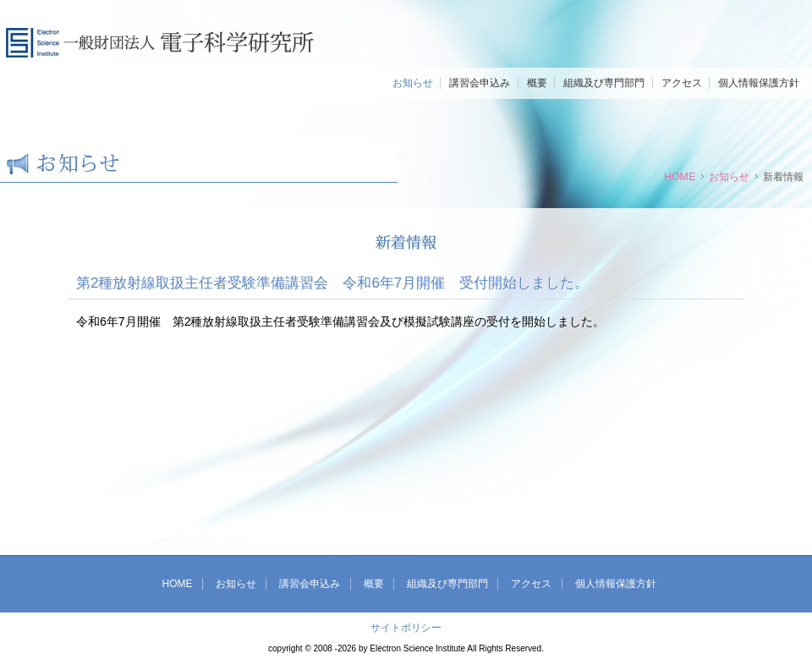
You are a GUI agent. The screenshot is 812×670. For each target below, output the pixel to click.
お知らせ (413, 83)
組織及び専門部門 (604, 83)
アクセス (682, 83)
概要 (537, 83)
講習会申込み (480, 83)
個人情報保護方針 (759, 83)
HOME (680, 177)
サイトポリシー (406, 628)
